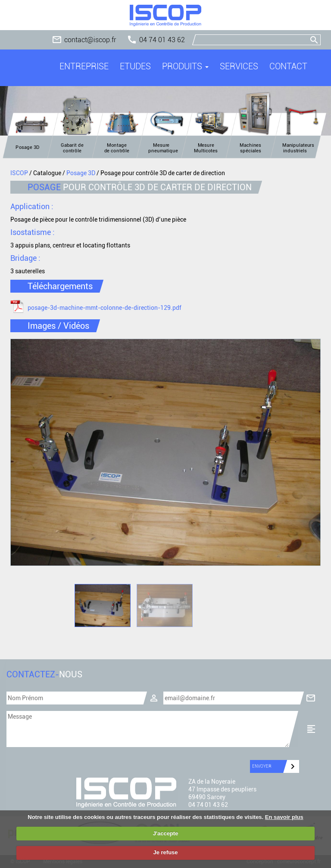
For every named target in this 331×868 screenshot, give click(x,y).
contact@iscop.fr (90, 40)
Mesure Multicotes (206, 148)
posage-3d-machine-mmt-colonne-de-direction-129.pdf (105, 308)
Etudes (135, 66)
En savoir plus (284, 817)
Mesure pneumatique (163, 148)
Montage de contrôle (117, 148)
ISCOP (19, 173)
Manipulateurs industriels (298, 148)
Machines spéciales (250, 148)
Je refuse (165, 852)
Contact (288, 66)
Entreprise (84, 66)
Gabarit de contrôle (72, 148)
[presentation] (42, 763)
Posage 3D (28, 147)
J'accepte (166, 833)
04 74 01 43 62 (162, 40)
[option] (165, 453)
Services (239, 66)
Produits (185, 66)
